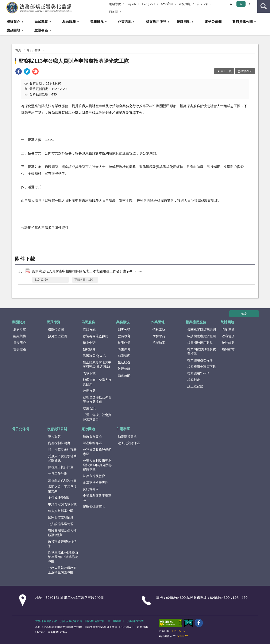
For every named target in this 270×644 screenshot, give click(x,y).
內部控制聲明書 (59, 443)
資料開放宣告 (136, 621)
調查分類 (124, 329)
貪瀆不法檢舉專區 (96, 482)
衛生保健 (124, 349)
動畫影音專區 (127, 436)
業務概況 (97, 21)
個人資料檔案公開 (61, 511)
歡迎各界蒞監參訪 (96, 336)
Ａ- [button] (232, 4)
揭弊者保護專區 (94, 506)
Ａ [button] (241, 4)
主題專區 (41, 30)
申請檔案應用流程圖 (202, 336)
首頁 (18, 50)
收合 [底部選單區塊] (244, 313)
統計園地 (184, 21)
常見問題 (185, 4)
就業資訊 (89, 408)
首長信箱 (202, 4)
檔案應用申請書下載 (202, 367)
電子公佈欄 (213, 21)
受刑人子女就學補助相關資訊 (62, 458)
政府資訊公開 (243, 21)
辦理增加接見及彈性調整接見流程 (97, 399)
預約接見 (89, 349)
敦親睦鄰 (124, 369)
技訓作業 (124, 342)
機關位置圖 (56, 329)
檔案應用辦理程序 (200, 360)
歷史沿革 (20, 329)
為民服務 (69, 21)
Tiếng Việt (148, 4)
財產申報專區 (92, 443)
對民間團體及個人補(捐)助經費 (62, 533)
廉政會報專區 (92, 436)
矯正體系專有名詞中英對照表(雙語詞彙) (97, 364)
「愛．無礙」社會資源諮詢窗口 (97, 417)
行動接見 (89, 391)
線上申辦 (89, 342)
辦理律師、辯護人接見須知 (97, 382)
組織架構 (20, 336)
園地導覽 (228, 329)
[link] (19, 72)
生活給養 (124, 362)
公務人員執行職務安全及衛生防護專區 (62, 570)
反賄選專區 (91, 489)
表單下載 (89, 373)
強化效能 (124, 375)
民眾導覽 (41, 21)
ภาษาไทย (167, 4)
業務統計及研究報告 (62, 480)
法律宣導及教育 (94, 476)
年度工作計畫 (58, 473)
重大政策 (54, 436)
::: (3, 3)
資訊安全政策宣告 (71, 621)
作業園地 (125, 21)
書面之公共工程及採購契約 (62, 489)
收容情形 (228, 336)
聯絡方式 (89, 329)
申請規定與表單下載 (62, 504)
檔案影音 (194, 380)
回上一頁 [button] (226, 71)
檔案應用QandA (198, 373)
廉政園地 (13, 30)
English (131, 4)
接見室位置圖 (58, 336)
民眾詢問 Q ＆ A (94, 356)
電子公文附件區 (129, 443)
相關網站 (228, 349)
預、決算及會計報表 (62, 449)
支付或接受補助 (59, 498)
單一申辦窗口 (116, 621)
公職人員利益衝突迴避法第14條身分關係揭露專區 (97, 465)
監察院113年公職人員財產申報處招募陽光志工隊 (74, 61)
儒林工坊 (159, 329)
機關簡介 (13, 21)
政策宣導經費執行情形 (62, 544)
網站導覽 (115, 4)
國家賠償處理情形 (61, 517)
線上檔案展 (195, 386)
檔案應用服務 (156, 21)
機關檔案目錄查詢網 (202, 329)
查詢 (264, 6)
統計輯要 (228, 342)
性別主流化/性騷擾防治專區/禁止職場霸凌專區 (63, 557)
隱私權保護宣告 (95, 621)
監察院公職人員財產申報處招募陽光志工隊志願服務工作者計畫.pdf (87, 271)
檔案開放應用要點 (200, 342)
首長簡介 (20, 342)
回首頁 (113, 12)
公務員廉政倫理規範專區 (97, 452)
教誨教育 (124, 336)
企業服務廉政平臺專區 (97, 498)
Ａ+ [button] (250, 4)
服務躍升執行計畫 (61, 467)
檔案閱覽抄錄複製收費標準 (202, 351)
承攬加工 (159, 342)
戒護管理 (124, 356)
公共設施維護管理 (61, 524)
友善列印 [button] (247, 71)
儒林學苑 (159, 336)
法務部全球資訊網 (46, 621)
